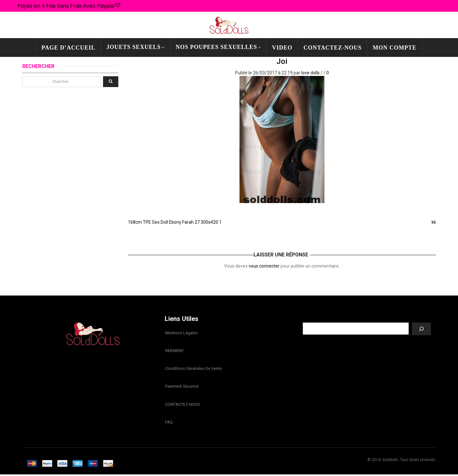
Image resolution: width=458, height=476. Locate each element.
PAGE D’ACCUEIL (68, 48)
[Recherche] (421, 329)
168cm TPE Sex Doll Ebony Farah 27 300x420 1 (175, 222)
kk (434, 222)
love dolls (310, 73)
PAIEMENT (174, 351)
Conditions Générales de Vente (193, 369)
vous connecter (264, 266)
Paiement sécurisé (181, 387)
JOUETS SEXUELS (134, 47)
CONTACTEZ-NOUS (333, 48)
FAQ (169, 423)
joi (282, 61)
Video (282, 48)
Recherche (367, 318)
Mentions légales (181, 333)
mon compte (395, 48)
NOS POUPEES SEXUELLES (216, 47)
